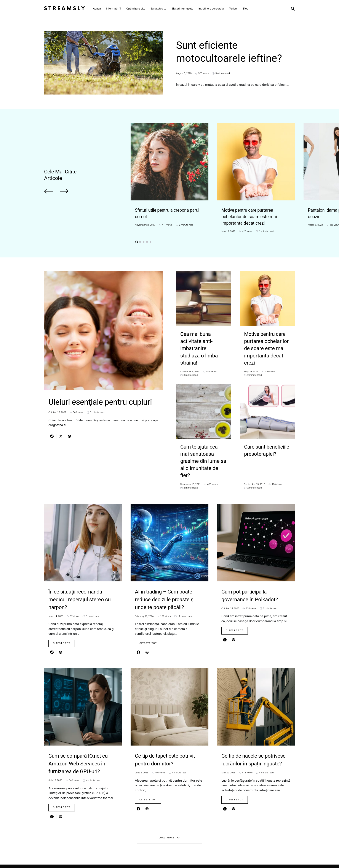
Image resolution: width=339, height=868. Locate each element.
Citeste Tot (62, 618)
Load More (167, 813)
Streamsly (65, 9)
